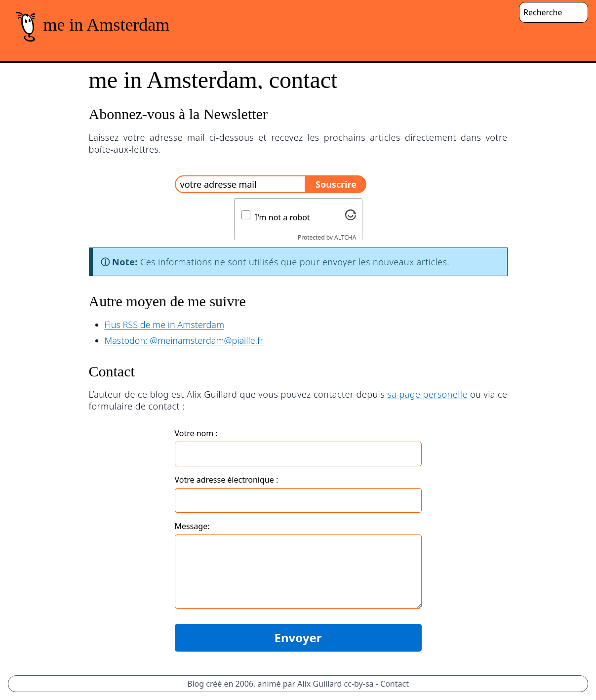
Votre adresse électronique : (227, 480)
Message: (192, 526)
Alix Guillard (319, 684)
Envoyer (298, 638)
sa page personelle (427, 394)
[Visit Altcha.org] (351, 215)
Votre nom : (196, 433)
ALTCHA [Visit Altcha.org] (345, 237)
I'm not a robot (282, 217)
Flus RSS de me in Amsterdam (165, 325)
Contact (395, 684)
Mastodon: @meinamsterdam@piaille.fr (184, 340)
